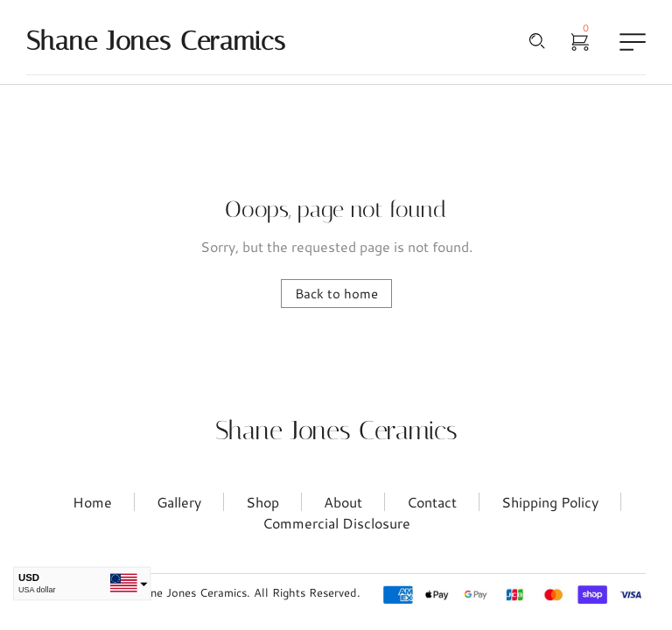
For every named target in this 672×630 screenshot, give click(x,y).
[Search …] (537, 41)
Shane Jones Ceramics (336, 430)
